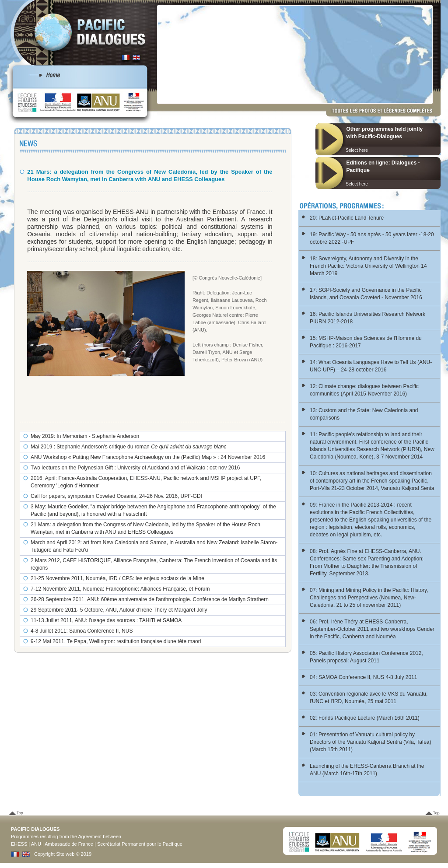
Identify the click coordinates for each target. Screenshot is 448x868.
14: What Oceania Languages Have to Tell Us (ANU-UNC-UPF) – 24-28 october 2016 (371, 366)
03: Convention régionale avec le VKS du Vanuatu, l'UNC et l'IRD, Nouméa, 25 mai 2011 (369, 698)
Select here (357, 150)
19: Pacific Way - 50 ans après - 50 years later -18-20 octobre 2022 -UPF (372, 238)
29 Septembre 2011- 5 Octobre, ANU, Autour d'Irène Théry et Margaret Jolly (119, 610)
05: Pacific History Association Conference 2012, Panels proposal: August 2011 (366, 657)
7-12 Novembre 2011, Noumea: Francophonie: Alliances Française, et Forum (120, 589)
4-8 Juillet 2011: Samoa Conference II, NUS (82, 631)
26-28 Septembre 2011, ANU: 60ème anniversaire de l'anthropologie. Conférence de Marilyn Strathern (150, 599)
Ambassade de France (69, 844)
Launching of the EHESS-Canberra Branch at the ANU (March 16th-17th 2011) (367, 770)
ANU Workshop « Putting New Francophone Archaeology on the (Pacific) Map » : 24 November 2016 (148, 457)
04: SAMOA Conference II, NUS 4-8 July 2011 (363, 677)
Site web (65, 854)
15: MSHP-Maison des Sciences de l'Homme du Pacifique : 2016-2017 (366, 342)
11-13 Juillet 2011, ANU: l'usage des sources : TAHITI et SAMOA (106, 620)
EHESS (19, 844)
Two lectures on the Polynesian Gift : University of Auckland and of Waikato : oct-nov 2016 (135, 468)
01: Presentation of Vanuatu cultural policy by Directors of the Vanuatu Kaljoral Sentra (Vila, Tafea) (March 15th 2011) (370, 742)
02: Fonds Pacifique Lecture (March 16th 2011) (365, 718)
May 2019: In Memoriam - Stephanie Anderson (85, 436)
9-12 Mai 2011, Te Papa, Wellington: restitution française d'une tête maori (116, 641)
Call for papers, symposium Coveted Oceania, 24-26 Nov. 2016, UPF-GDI (116, 496)
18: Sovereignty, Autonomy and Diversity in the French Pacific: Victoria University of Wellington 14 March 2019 (368, 266)
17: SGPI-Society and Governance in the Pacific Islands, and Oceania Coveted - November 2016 (366, 294)
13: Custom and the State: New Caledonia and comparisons (364, 414)
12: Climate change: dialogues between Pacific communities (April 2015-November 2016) (364, 390)
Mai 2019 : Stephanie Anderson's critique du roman (129, 447)
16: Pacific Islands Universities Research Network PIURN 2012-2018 (367, 318)
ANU (36, 844)
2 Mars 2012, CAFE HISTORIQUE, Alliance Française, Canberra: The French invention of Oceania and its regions (154, 564)
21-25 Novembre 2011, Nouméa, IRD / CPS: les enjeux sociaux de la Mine (117, 578)
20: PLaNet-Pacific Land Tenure (347, 218)
